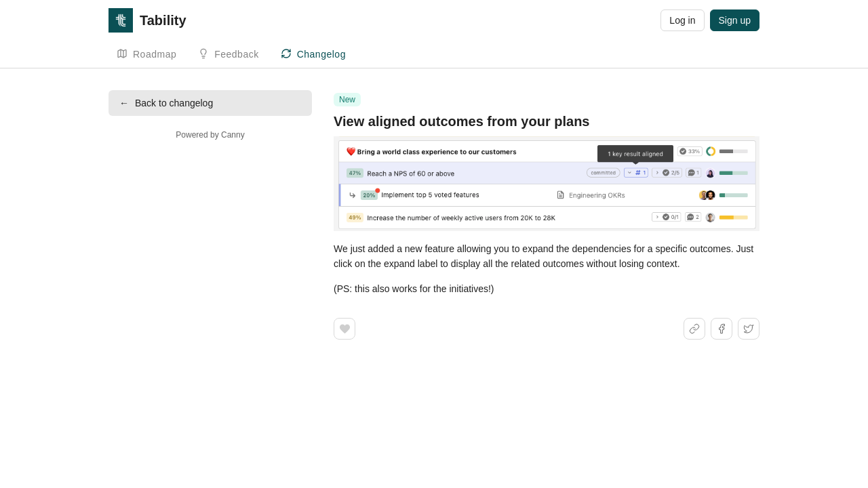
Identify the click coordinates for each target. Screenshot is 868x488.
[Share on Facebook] (722, 329)
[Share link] (694, 329)
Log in (682, 20)
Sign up (735, 20)
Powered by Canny (210, 135)
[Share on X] (749, 329)
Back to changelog (166, 103)
